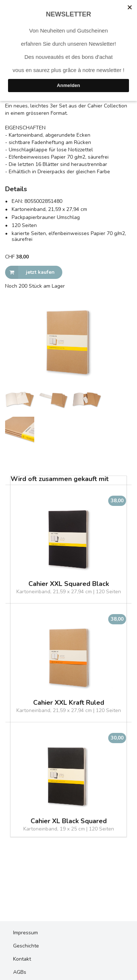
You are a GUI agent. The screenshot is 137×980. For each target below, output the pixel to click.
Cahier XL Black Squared (69, 821)
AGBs (20, 972)
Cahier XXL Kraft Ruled (69, 703)
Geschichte (26, 946)
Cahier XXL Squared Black (69, 584)
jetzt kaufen (30, 272)
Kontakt (22, 959)
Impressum (26, 933)
